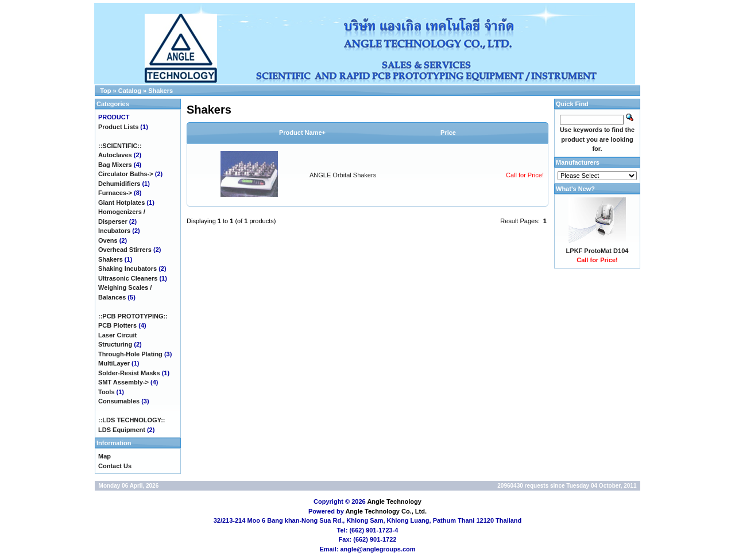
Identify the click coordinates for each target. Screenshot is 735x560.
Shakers (160, 91)
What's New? (575, 189)
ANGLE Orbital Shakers (343, 175)
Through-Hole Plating (130, 354)
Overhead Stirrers (125, 250)
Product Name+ (302, 133)
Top (105, 91)
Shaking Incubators (127, 269)
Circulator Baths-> (126, 174)
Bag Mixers (115, 165)
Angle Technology (394, 501)
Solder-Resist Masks (129, 373)
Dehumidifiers (119, 184)
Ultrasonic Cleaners (128, 278)
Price (448, 133)
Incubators (114, 231)
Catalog (130, 91)
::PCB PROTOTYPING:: (133, 316)
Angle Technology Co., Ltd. (386, 511)
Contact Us (115, 466)
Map (105, 456)
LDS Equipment (122, 430)
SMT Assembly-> (123, 382)
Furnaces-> (115, 193)
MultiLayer (114, 363)
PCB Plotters (117, 325)
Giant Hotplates (121, 203)
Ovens (108, 240)
